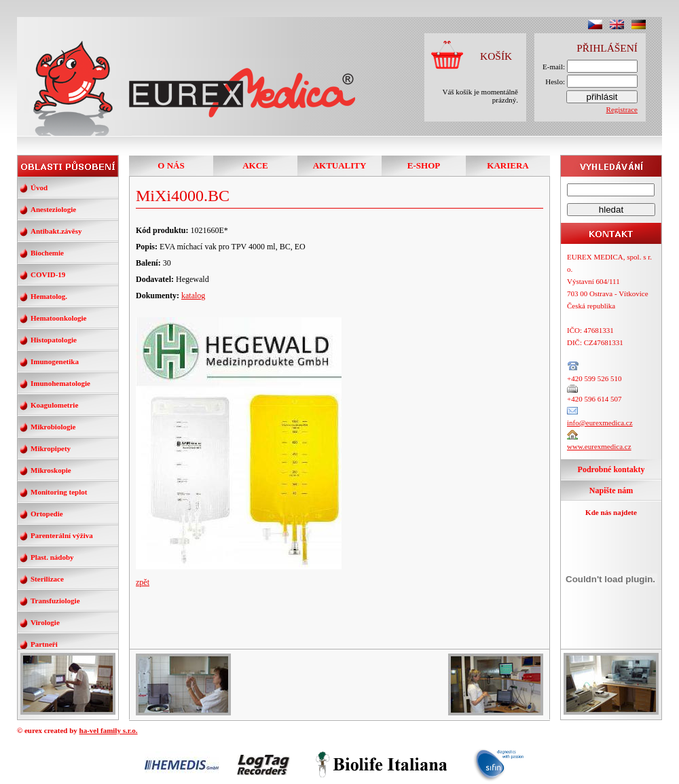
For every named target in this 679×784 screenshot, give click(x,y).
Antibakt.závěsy (56, 231)
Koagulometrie (54, 405)
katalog (193, 296)
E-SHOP (424, 165)
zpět (143, 582)
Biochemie (47, 253)
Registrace (622, 109)
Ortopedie (47, 514)
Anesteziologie (53, 209)
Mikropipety (51, 448)
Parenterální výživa (62, 535)
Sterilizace (47, 579)
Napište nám (611, 491)
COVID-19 (48, 274)
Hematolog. (49, 296)
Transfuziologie (55, 601)
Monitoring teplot (59, 492)
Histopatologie (54, 340)
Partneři (44, 644)
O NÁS (171, 165)
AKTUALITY (340, 165)
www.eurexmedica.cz (599, 446)
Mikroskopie (51, 470)
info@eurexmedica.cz (600, 423)
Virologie (45, 622)
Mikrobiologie (53, 427)
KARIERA (508, 165)
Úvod (39, 188)
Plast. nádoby (52, 557)
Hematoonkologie (59, 318)
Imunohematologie (60, 383)
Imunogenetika (55, 361)
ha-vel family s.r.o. (109, 730)
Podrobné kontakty (611, 469)
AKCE (255, 165)
